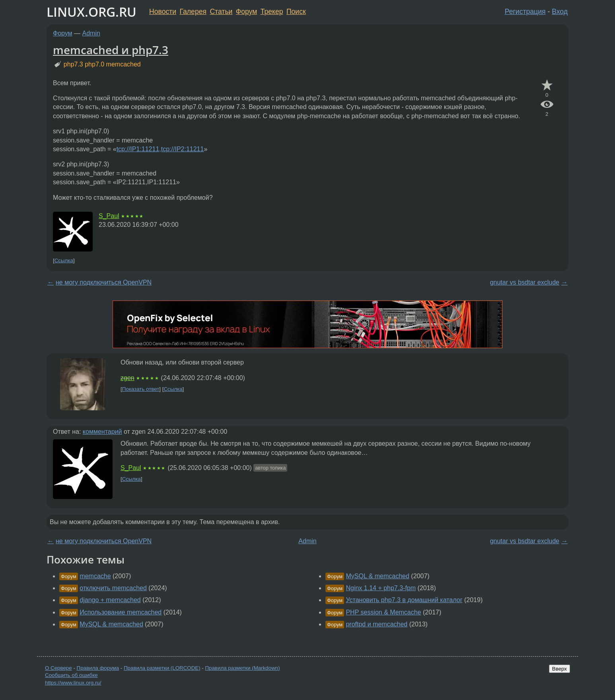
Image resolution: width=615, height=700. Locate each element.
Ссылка (64, 260)
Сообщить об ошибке (71, 675)
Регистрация (525, 12)
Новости (163, 12)
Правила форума (98, 668)
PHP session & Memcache (383, 612)
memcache (95, 576)
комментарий (102, 432)
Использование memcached (121, 612)
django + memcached (110, 600)
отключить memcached (113, 588)
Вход (560, 12)
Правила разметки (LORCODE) (162, 668)
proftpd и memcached (377, 624)
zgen (127, 378)
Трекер (272, 12)
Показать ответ (141, 389)
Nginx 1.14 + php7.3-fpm (381, 588)
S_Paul (109, 216)
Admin (91, 33)
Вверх (560, 669)
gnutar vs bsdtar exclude (525, 282)
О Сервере (58, 668)
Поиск (296, 12)
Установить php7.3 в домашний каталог (404, 600)
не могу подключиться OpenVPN (104, 282)
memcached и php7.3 (111, 50)
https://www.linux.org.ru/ (73, 683)
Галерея (193, 12)
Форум (246, 12)
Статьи (221, 12)
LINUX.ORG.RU (91, 12)
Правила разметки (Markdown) (242, 668)
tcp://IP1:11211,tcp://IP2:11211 (160, 149)
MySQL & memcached (111, 624)
